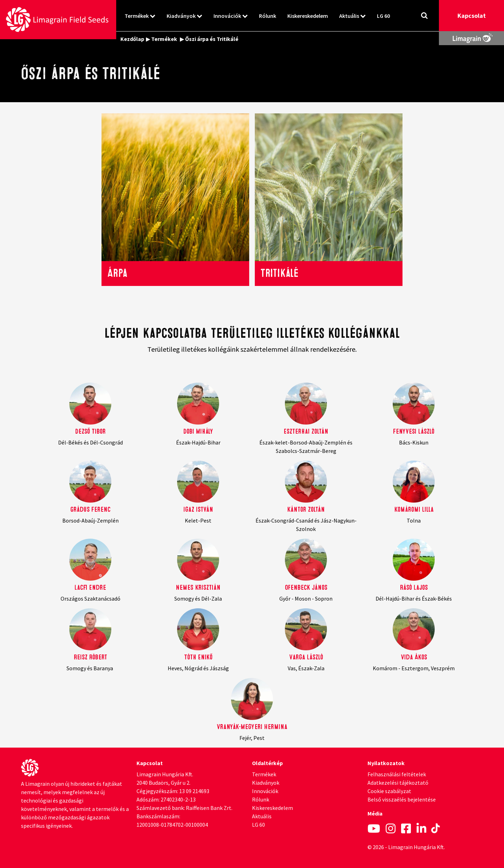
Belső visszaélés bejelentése (402, 799)
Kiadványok (181, 16)
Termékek (137, 16)
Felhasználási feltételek (397, 774)
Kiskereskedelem (308, 16)
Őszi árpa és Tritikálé (212, 39)
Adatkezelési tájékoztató (398, 783)
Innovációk (227, 16)
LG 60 (383, 16)
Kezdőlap (132, 39)
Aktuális (349, 16)
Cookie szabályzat (389, 791)
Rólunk (268, 16)
